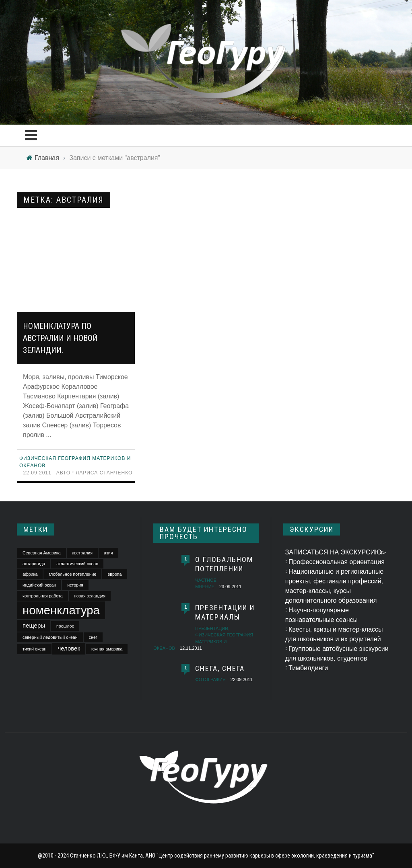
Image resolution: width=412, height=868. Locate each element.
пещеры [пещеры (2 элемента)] (34, 625)
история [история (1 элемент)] (75, 585)
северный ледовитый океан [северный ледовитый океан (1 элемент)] (50, 637)
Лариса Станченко (104, 473)
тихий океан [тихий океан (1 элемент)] (34, 649)
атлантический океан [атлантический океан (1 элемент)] (77, 564)
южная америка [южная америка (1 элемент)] (107, 649)
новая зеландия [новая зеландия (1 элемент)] (90, 596)
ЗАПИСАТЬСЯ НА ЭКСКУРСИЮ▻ (336, 552)
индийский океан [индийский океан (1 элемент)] (39, 585)
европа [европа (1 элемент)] (114, 574)
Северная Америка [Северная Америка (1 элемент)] (42, 553)
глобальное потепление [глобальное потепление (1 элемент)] (72, 574)
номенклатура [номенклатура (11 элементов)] (61, 610)
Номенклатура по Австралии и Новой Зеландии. (60, 338)
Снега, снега (220, 668)
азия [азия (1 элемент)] (108, 553)
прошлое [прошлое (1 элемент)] (65, 626)
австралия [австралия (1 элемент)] (82, 553)
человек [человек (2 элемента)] (69, 648)
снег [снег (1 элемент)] (93, 637)
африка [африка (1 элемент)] (30, 574)
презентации (212, 628)
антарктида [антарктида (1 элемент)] (34, 564)
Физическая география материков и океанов (203, 641)
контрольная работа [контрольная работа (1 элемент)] (43, 596)
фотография (210, 679)
